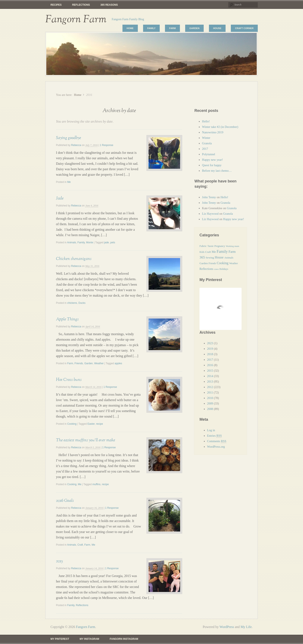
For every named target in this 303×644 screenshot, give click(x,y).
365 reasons (109, 5)
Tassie (211, 246)
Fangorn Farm (76, 19)
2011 (210, 392)
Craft (80, 545)
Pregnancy (220, 246)
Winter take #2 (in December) (220, 127)
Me (69, 182)
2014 (210, 376)
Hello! (206, 121)
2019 (210, 349)
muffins (96, 484)
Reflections (81, 5)
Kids (202, 252)
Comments (217, 441)
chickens (72, 303)
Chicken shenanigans (74, 259)
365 (202, 257)
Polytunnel (209, 154)
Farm (172, 28)
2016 (210, 365)
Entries (214, 436)
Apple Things (67, 319)
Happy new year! (212, 160)
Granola (207, 143)
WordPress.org (216, 447)
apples (118, 363)
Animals (72, 242)
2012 (210, 387)
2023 (210, 343)
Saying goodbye (68, 138)
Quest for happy (212, 165)
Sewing (210, 258)
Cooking (72, 424)
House (217, 28)
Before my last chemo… (217, 171)
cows (216, 269)
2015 (59, 561)
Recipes (56, 5)
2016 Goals (65, 501)
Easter (91, 424)
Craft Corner (244, 28)
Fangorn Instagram (124, 639)
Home (130, 28)
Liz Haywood (210, 214)
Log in (211, 430)
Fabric (203, 246)
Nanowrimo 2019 (213, 132)
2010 (210, 398)
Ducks (82, 303)
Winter (206, 138)
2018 (210, 354)
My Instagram (89, 639)
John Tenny (209, 197)
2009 (210, 403)
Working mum (233, 246)
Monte (90, 242)
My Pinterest (60, 639)
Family (151, 28)
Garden (194, 28)
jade (107, 242)
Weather (99, 363)
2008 (210, 409)
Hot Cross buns (69, 380)
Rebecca (76, 145)
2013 (210, 382)
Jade (60, 198)
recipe (99, 424)
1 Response (106, 145)
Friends (79, 363)
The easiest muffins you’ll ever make (86, 440)
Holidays (224, 269)
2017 (205, 149)
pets (113, 242)
